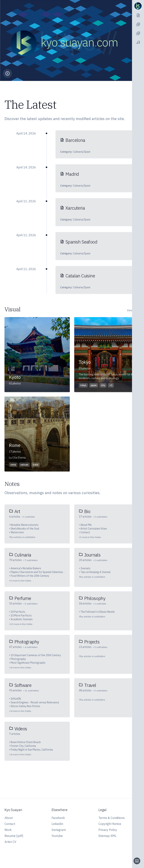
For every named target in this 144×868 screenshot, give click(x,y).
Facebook (58, 818)
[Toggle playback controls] (7, 73)
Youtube (57, 836)
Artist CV (10, 842)
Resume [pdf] (14, 836)
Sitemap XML (107, 836)
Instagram (59, 830)
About (9, 818)
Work (8, 830)
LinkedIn (57, 824)
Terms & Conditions (112, 818)
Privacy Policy (108, 830)
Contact (10, 824)
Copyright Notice (110, 824)
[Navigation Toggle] (138, 6)
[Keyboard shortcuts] (137, 861)
